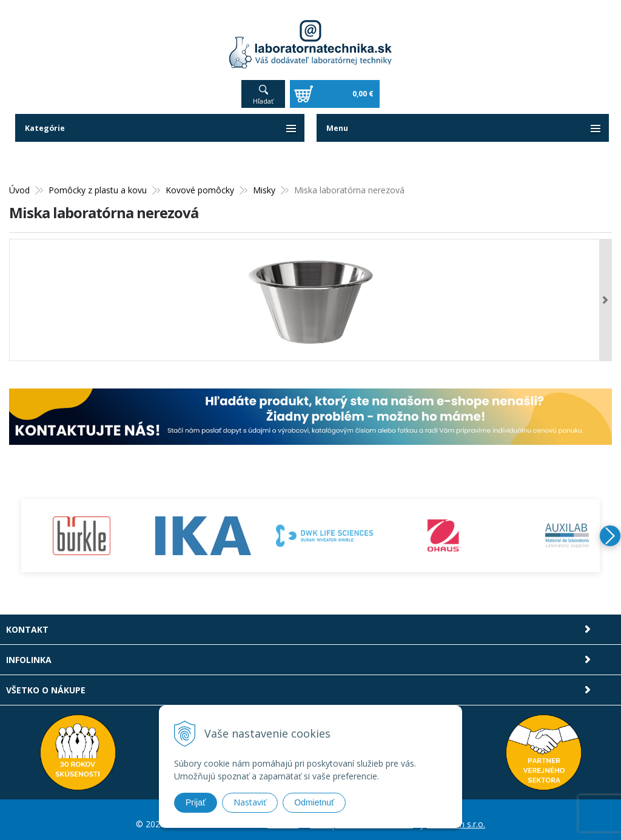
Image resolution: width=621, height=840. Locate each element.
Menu (338, 120)
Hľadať (263, 92)
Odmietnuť (314, 802)
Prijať (196, 802)
